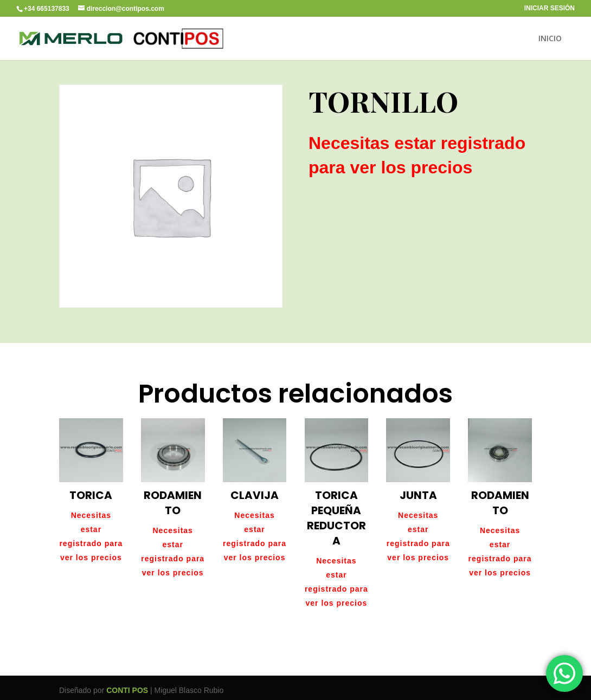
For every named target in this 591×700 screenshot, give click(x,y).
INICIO (550, 39)
